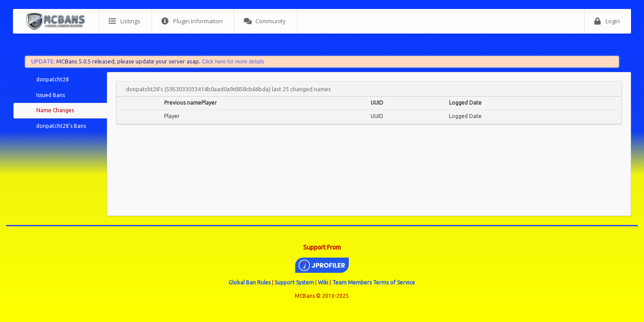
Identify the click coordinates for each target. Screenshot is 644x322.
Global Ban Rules (250, 282)
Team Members (352, 282)
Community (265, 21)
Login (607, 21)
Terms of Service (394, 282)
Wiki (323, 282)
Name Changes (55, 110)
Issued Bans (51, 95)
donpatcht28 (53, 79)
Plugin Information (192, 21)
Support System (294, 282)
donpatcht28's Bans (61, 126)
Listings (125, 21)
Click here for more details (233, 62)
